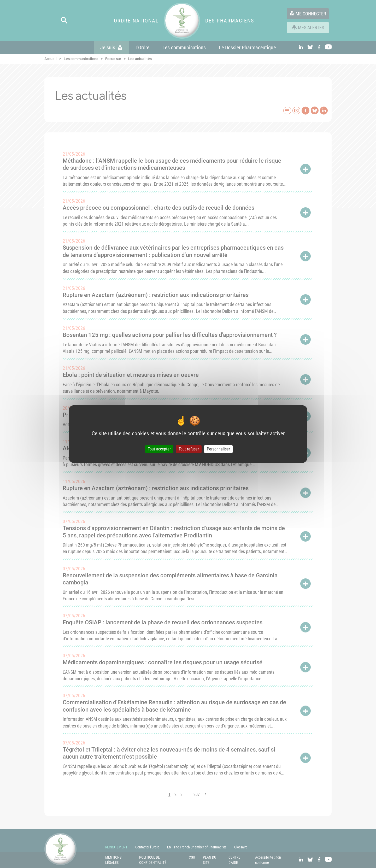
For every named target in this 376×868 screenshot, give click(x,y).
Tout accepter (159, 449)
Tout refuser (189, 449)
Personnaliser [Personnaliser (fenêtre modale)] (218, 449)
